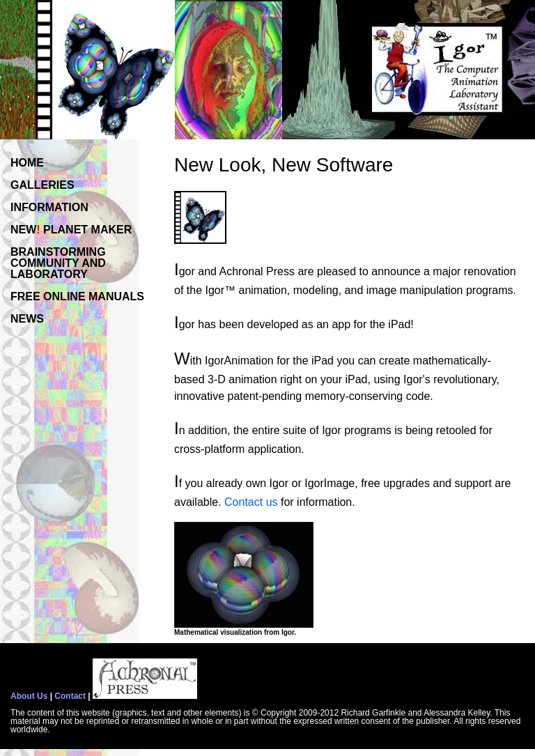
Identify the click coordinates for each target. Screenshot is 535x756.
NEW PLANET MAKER (71, 230)
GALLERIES (42, 185)
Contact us (251, 502)
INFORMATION (49, 207)
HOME (27, 163)
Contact (70, 696)
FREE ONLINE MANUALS (77, 296)
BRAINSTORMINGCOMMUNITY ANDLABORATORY (58, 263)
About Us (29, 696)
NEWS (27, 319)
